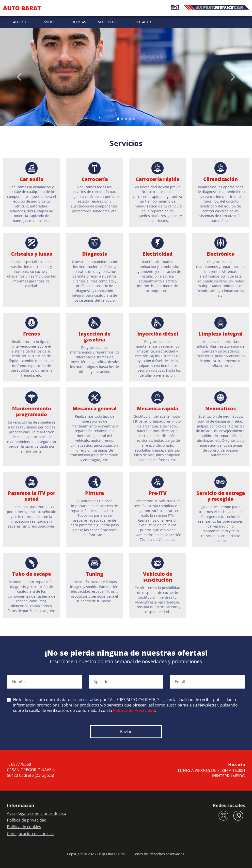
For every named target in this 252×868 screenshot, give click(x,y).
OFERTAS (79, 22)
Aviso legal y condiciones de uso (37, 813)
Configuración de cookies (30, 834)
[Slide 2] (126, 119)
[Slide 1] (122, 119)
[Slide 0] (118, 119)
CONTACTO (142, 22)
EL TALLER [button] (15, 22)
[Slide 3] (130, 119)
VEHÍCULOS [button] (107, 22)
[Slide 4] (134, 119)
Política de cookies (24, 827)
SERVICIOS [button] (47, 22)
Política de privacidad (27, 820)
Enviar (126, 732)
